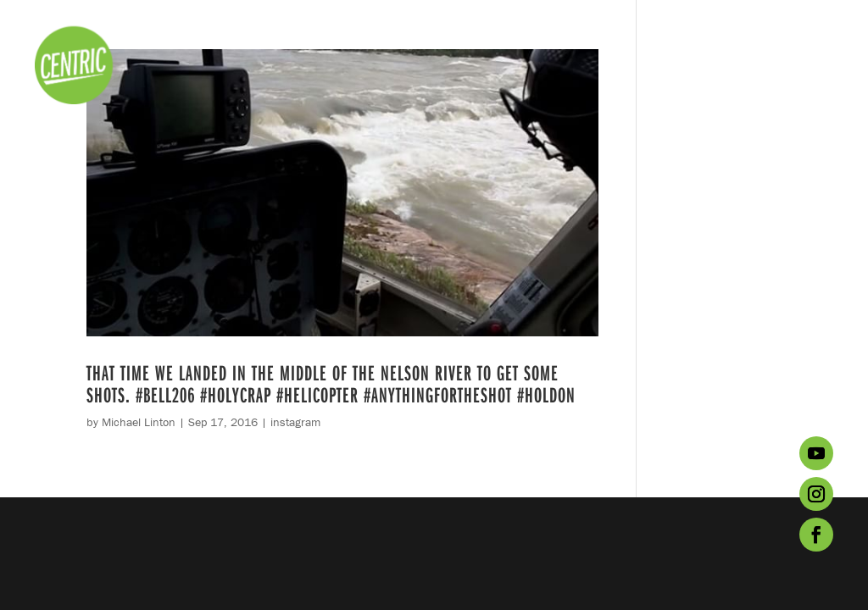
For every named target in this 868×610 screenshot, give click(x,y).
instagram (295, 422)
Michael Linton (139, 422)
